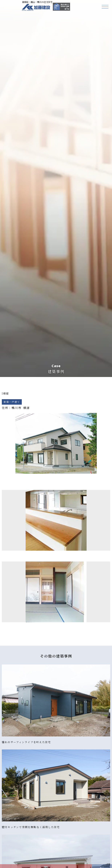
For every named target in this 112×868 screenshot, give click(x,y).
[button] (105, 7)
